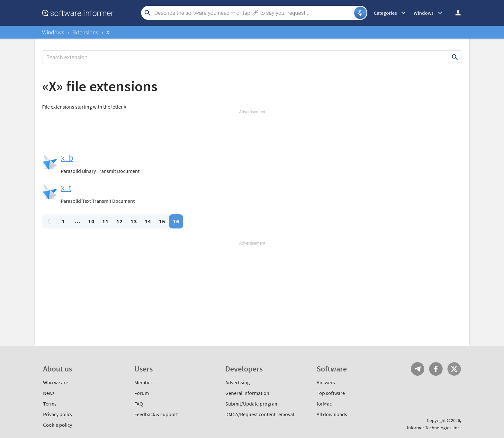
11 (105, 221)
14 (148, 221)
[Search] (253, 13)
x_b (67, 158)
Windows (53, 32)
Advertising (238, 382)
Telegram (418, 369)
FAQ (139, 404)
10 (91, 221)
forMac (324, 404)
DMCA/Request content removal (260, 414)
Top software (331, 393)
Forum (142, 393)
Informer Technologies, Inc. (434, 428)
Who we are (56, 382)
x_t (66, 188)
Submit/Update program (252, 404)
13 (134, 221)
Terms (50, 404)
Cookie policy (58, 425)
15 (162, 221)
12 (120, 221)
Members (144, 382)
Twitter (454, 369)
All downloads (332, 414)
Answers (326, 382)
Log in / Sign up (455, 13)
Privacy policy (58, 414)
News (49, 393)
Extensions (85, 32)
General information (247, 393)
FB (436, 369)
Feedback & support (156, 414)
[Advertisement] (252, 134)
